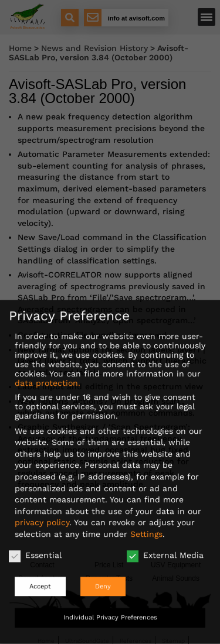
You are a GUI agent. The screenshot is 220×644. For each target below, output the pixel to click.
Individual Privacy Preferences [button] (110, 610)
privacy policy (42, 515)
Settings (146, 526)
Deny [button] (103, 579)
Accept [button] (40, 579)
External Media (165, 547)
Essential (35, 547)
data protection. (48, 375)
